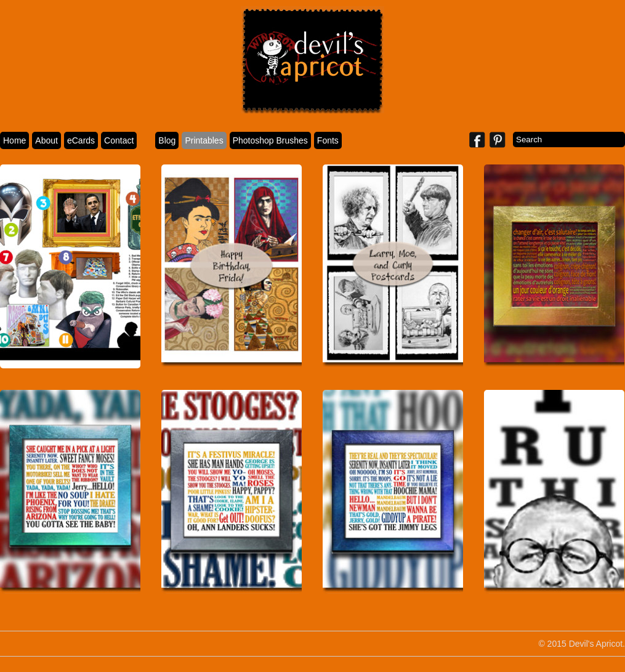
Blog (167, 140)
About (46, 140)
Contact (119, 140)
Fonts (328, 140)
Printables (204, 140)
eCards (81, 140)
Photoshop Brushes (270, 140)
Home (14, 140)
